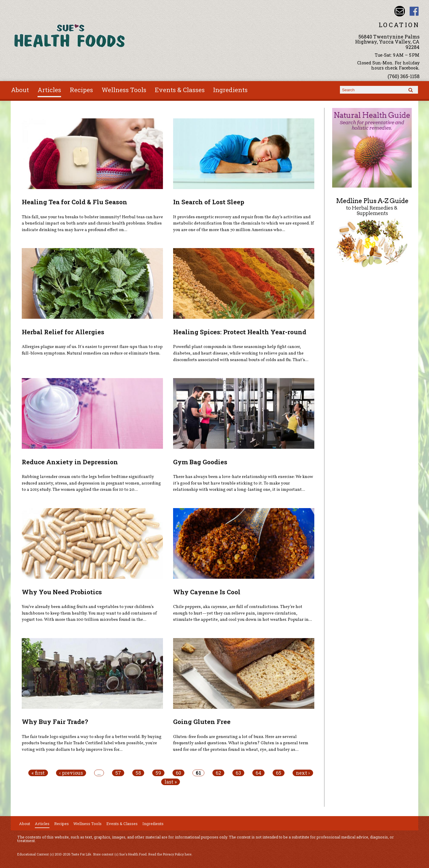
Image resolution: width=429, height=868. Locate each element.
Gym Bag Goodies (200, 462)
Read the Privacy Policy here (170, 854)
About (20, 90)
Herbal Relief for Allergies (63, 332)
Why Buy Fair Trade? (55, 722)
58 (138, 773)
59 (158, 773)
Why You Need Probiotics (62, 592)
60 (178, 773)
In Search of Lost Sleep (209, 202)
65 (279, 773)
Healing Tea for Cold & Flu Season (74, 202)
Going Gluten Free (202, 722)
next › (303, 773)
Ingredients (230, 90)
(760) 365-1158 (404, 76)
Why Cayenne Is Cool (207, 592)
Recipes (81, 90)
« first (38, 773)
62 (218, 773)
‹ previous (71, 773)
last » (171, 782)
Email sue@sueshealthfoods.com (400, 11)
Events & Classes (180, 90)
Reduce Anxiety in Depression (70, 462)
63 (238, 773)
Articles (49, 90)
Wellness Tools (124, 90)
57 (118, 773)
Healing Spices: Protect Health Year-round (240, 332)
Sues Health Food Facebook (414, 11)
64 (258, 773)
